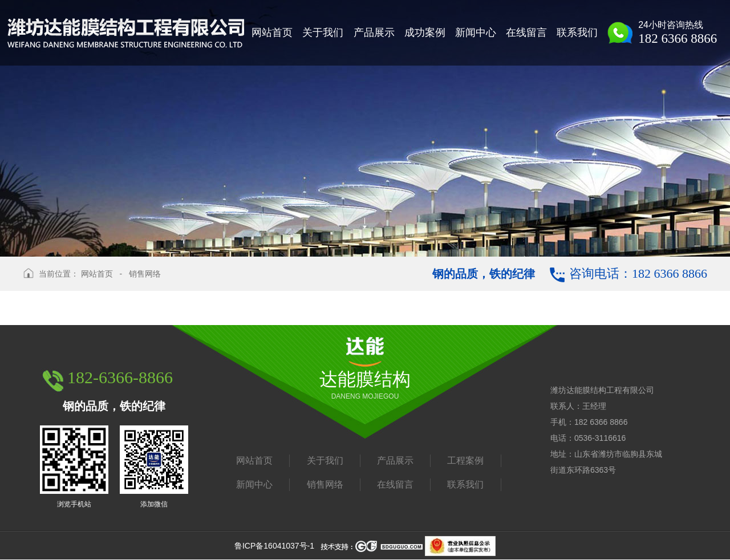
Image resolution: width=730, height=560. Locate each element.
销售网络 (145, 274)
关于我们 (325, 460)
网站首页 (97, 274)
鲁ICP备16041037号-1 (274, 546)
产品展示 (395, 460)
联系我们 (465, 484)
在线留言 (395, 484)
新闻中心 (254, 484)
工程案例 (465, 460)
